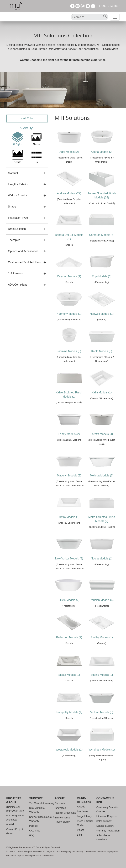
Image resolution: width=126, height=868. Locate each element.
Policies (33, 826)
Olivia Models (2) (69, 600)
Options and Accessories (23, 251)
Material (13, 173)
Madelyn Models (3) (69, 476)
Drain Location (17, 229)
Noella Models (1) (102, 559)
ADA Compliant (17, 285)
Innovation (60, 808)
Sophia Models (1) (102, 675)
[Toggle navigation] (115, 17)
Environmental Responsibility (62, 820)
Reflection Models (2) (69, 637)
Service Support (105, 826)
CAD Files (35, 831)
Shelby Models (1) (102, 637)
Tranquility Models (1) (69, 712)
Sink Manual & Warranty (37, 810)
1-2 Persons (15, 273)
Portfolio (11, 824)
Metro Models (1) (69, 517)
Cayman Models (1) (69, 276)
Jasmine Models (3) (69, 351)
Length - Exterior (18, 184)
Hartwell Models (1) (102, 314)
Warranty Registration (108, 831)
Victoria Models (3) (102, 712)
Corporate (60, 803)
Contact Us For (105, 800)
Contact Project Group (15, 831)
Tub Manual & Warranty (42, 803)
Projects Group (14, 800)
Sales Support (104, 821)
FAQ (32, 835)
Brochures (82, 811)
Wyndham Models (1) (102, 750)
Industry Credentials (65, 813)
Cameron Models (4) (102, 235)
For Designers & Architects (15, 818)
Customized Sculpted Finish (25, 262)
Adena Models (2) (102, 152)
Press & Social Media (85, 823)
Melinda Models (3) (102, 476)
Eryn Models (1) (102, 276)
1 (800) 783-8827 (109, 6)
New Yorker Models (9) (69, 559)
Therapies (14, 240)
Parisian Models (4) (102, 600)
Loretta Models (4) (102, 434)
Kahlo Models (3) (102, 351)
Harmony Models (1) (69, 314)
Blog (79, 835)
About (60, 798)
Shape (12, 207)
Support (36, 798)
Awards (81, 807)
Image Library (84, 816)
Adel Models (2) (69, 152)
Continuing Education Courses (108, 809)
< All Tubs (27, 118)
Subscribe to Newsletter (103, 837)
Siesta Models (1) (69, 675)
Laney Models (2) (69, 434)
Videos (81, 830)
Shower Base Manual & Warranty (42, 819)
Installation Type (18, 218)
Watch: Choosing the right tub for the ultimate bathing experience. (63, 60)
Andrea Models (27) (69, 193)
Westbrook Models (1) (69, 750)
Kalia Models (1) (102, 392)
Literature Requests (107, 816)
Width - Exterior (18, 195)
